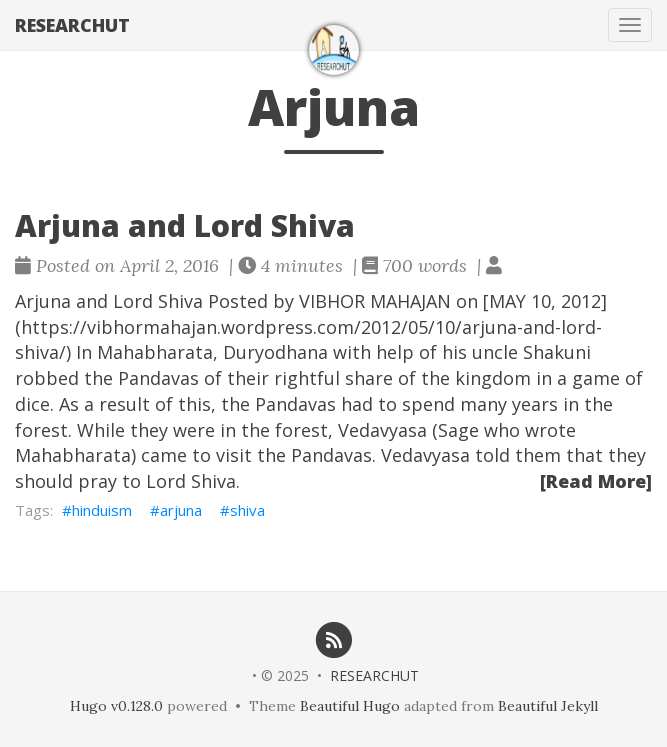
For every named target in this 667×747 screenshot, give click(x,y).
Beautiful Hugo (350, 706)
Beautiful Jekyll (548, 706)
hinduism (102, 510)
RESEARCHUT (72, 25)
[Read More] (596, 481)
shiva (247, 510)
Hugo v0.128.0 (116, 706)
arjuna (181, 510)
